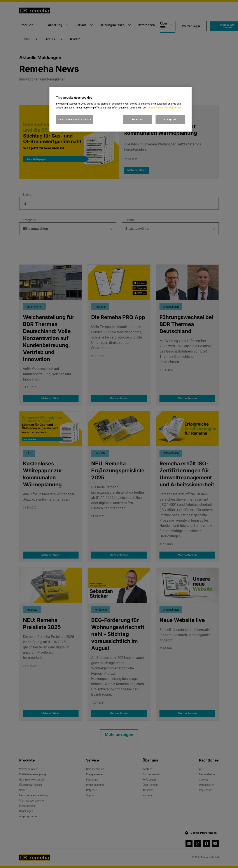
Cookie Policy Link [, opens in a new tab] (158, 108)
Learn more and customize (75, 119)
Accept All (170, 119)
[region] (121, 109)
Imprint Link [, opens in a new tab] (176, 108)
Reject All (138, 119)
